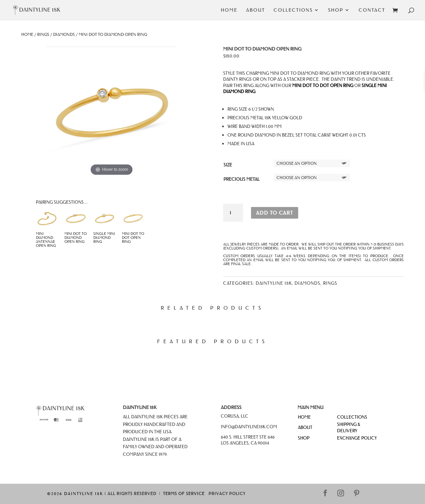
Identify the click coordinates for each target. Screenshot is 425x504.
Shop (336, 10)
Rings (43, 34)
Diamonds (64, 34)
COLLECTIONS (352, 417)
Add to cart (275, 213)
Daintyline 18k (274, 283)
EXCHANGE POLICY (357, 438)
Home (229, 10)
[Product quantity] (233, 213)
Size (228, 165)
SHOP (304, 438)
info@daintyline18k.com (249, 426)
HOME (304, 417)
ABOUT (305, 427)
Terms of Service (184, 494)
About (255, 10)
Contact (372, 10)
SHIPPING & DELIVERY (349, 427)
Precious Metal (242, 179)
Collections (293, 10)
